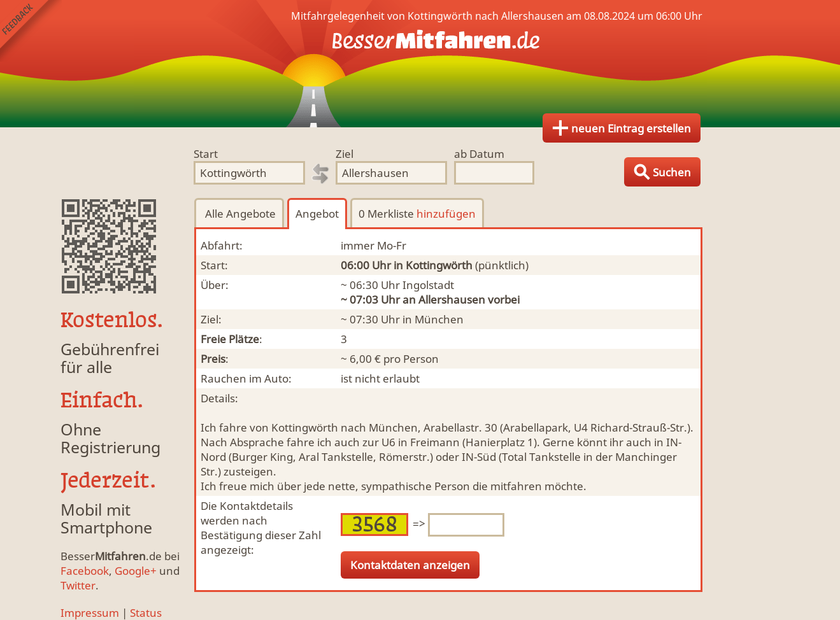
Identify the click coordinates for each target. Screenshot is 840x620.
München (439, 319)
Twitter (78, 585)
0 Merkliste (417, 214)
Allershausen (452, 299)
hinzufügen (446, 214)
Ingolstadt (428, 285)
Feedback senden (31, 31)
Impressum (90, 613)
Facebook (85, 571)
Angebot (317, 214)
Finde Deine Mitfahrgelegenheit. (420, 64)
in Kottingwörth (433, 265)
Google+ (136, 571)
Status (146, 613)
